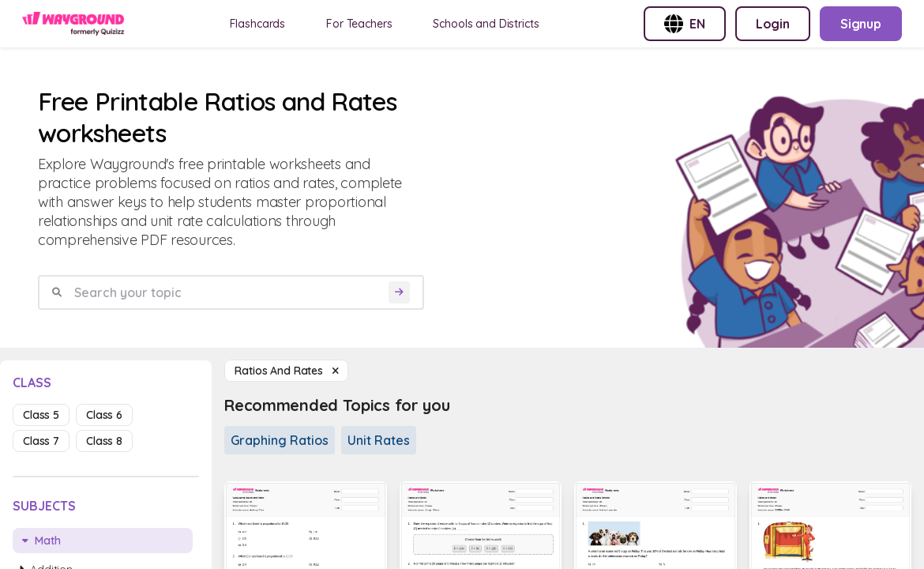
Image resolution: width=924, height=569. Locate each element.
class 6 (104, 415)
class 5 (41, 415)
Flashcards (258, 24)
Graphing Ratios (280, 440)
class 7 (41, 441)
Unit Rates (379, 440)
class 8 (104, 441)
